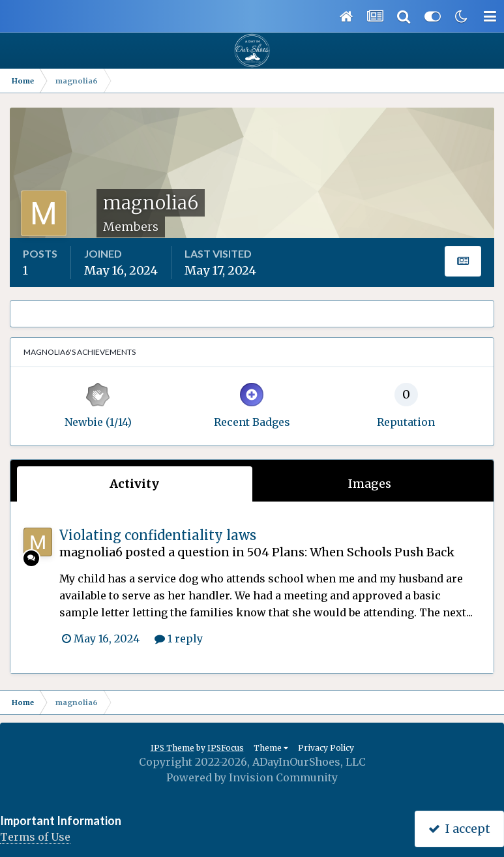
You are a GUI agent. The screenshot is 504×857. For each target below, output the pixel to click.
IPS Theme (172, 748)
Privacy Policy (326, 748)
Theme (271, 748)
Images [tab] (370, 484)
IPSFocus (226, 748)
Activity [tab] (134, 484)
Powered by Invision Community (252, 777)
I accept (459, 829)
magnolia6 (91, 552)
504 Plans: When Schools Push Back (351, 552)
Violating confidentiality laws (158, 535)
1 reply (179, 639)
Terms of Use (35, 837)
